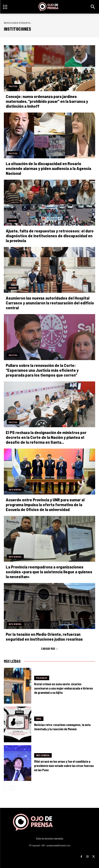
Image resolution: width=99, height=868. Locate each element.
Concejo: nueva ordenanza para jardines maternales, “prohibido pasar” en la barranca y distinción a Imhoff (47, 101)
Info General (15, 489)
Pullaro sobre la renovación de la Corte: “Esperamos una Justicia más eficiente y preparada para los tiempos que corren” (42, 370)
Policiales (42, 678)
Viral (39, 719)
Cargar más (49, 649)
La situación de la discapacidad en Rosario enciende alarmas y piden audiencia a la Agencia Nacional (48, 168)
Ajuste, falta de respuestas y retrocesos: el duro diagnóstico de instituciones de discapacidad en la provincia (50, 236)
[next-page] (12, 788)
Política (13, 86)
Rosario (13, 221)
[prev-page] (6, 788)
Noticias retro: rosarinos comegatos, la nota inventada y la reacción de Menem (62, 727)
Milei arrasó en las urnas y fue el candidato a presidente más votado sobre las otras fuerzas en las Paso (64, 766)
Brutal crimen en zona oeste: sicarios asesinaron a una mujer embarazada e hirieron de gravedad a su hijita (63, 688)
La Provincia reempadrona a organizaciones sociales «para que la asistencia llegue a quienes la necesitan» (49, 572)
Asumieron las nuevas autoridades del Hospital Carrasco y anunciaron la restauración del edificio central (50, 303)
